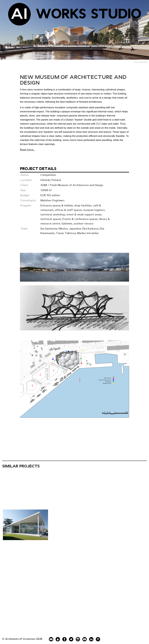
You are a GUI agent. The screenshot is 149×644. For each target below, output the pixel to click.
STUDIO (116, 15)
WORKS (61, 15)
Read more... (27, 150)
